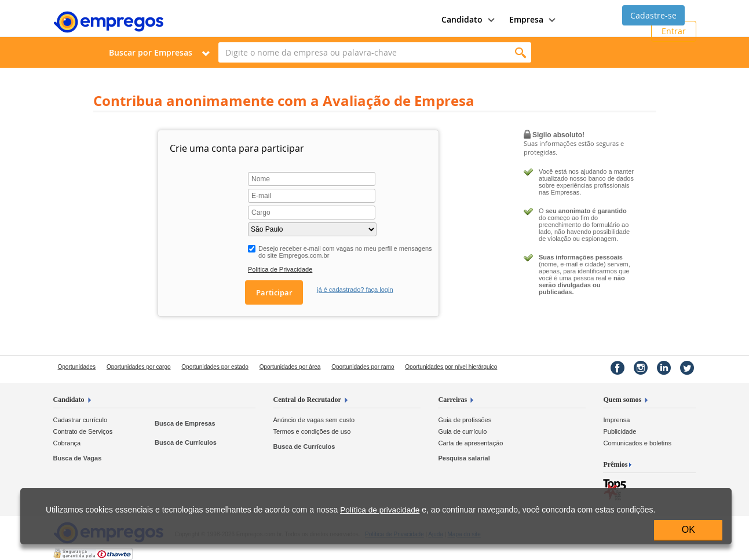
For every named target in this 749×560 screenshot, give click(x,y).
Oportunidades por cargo (139, 367)
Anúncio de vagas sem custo (314, 420)
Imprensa (616, 420)
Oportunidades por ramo (363, 367)
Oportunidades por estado (215, 367)
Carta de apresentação (470, 443)
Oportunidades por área (290, 367)
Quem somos (622, 400)
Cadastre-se (653, 15)
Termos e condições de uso (312, 431)
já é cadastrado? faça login (355, 290)
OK (688, 530)
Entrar (674, 31)
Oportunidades (77, 367)
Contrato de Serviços (83, 431)
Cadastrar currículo (81, 420)
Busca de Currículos (186, 442)
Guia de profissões (465, 420)
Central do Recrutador (307, 400)
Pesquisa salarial (464, 458)
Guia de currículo (462, 431)
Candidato (69, 400)
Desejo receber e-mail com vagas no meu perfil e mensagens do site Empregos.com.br (345, 252)
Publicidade (620, 431)
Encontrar (521, 52)
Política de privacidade (380, 510)
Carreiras (452, 400)
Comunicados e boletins (637, 443)
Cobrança (67, 443)
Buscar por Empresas (151, 52)
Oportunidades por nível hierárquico (451, 367)
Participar (274, 292)
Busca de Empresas (185, 423)
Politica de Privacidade (280, 269)
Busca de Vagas (78, 458)
